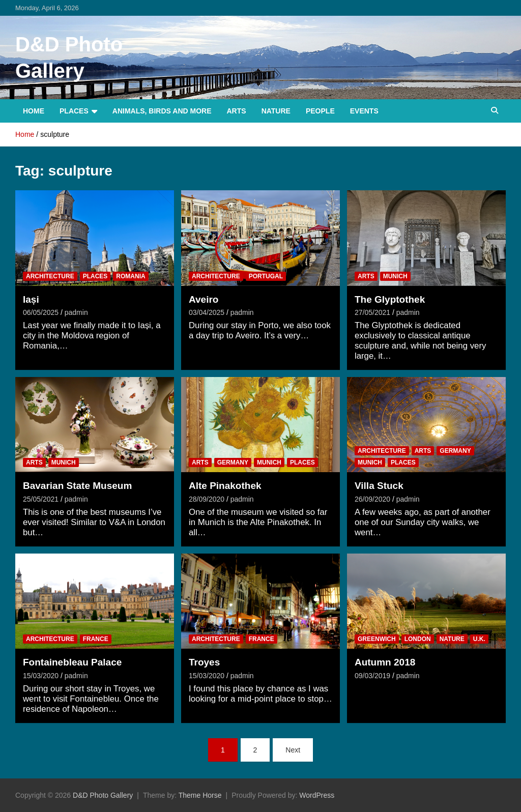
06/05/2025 (41, 312)
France (96, 639)
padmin (76, 312)
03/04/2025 (207, 312)
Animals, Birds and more (162, 111)
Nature (276, 111)
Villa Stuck (379, 486)
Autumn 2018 (385, 662)
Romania (131, 276)
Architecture (50, 276)
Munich (395, 276)
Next (293, 750)
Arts (237, 111)
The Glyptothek (390, 299)
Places (74, 111)
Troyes (204, 662)
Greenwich (377, 639)
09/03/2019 (372, 676)
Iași (31, 299)
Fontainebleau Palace (72, 662)
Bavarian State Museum (77, 486)
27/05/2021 (372, 312)
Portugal (266, 276)
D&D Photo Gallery (103, 795)
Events (364, 111)
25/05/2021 (41, 499)
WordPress (317, 795)
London (418, 639)
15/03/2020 (41, 676)
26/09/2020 (372, 499)
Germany (233, 462)
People (320, 111)
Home (34, 111)
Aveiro (204, 299)
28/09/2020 (207, 499)
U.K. (479, 639)
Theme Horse (200, 795)
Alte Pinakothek (225, 486)
